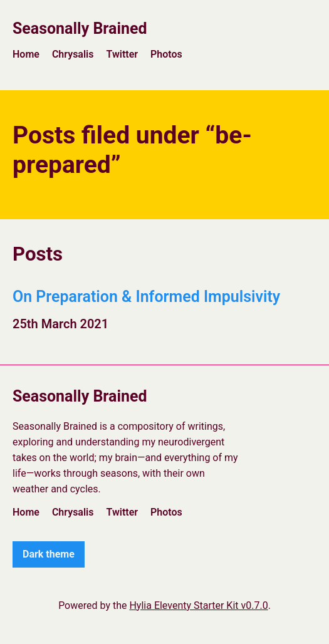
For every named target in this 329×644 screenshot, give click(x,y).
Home (26, 54)
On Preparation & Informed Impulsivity (146, 297)
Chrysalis (73, 54)
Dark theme (49, 554)
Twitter (122, 54)
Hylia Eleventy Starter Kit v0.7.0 (198, 605)
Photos (166, 54)
